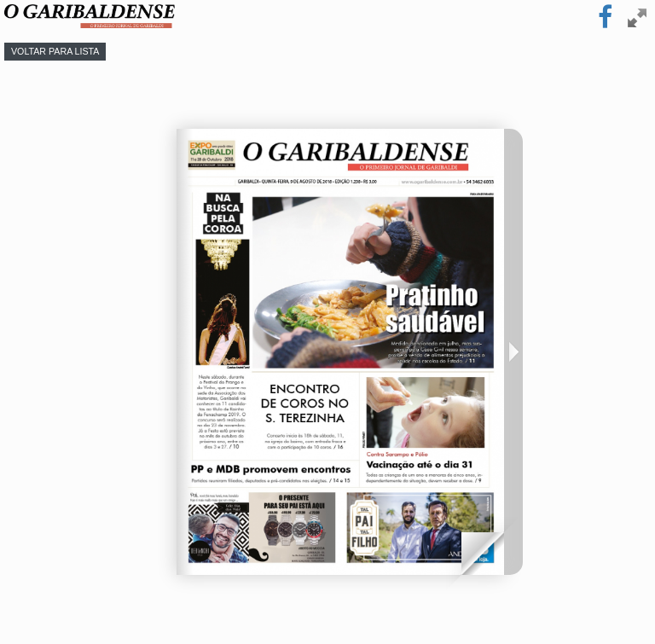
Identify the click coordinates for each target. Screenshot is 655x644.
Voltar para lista (55, 51)
